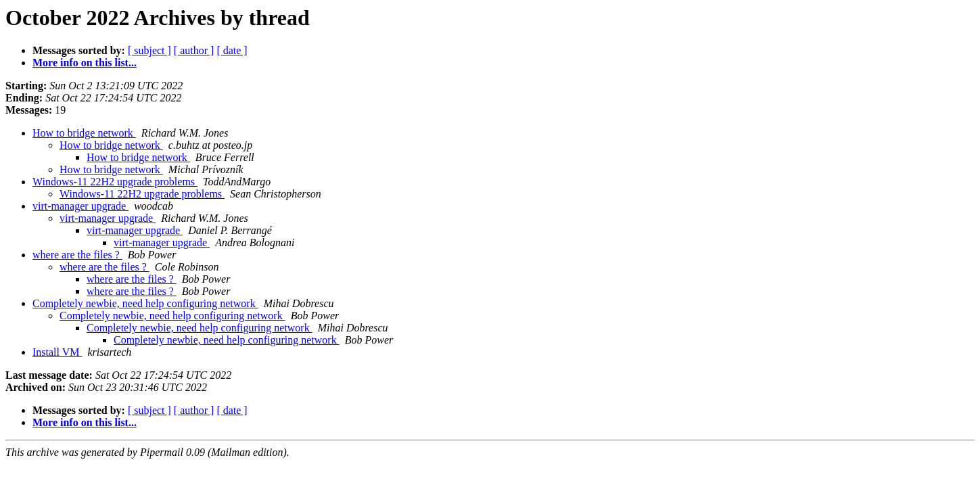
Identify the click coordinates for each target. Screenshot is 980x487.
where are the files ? (77, 255)
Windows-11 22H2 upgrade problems (115, 182)
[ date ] (232, 50)
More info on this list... (85, 63)
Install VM (57, 352)
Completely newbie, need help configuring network (145, 303)
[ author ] (194, 50)
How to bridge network (84, 133)
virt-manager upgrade (80, 206)
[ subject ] (149, 50)
